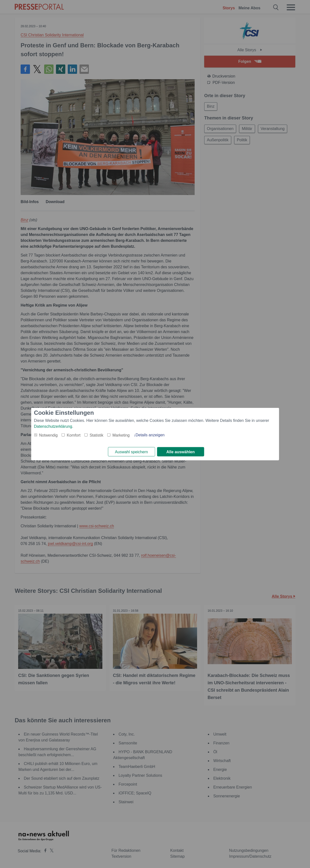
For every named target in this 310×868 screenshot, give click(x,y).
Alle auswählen (181, 452)
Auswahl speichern (131, 452)
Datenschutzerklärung (53, 426)
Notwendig (48, 435)
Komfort (74, 435)
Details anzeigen (150, 435)
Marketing (121, 435)
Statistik (96, 435)
